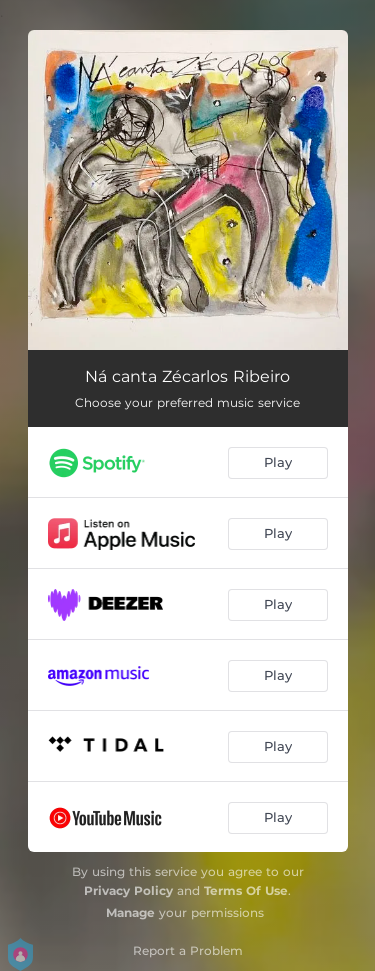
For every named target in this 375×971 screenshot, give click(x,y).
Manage (130, 912)
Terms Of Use (246, 890)
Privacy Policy (128, 890)
